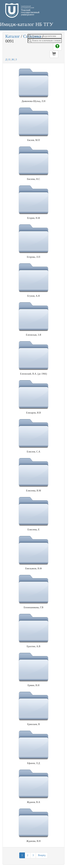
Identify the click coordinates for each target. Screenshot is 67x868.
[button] (54, 54)
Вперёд (42, 855)
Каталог (13, 36)
